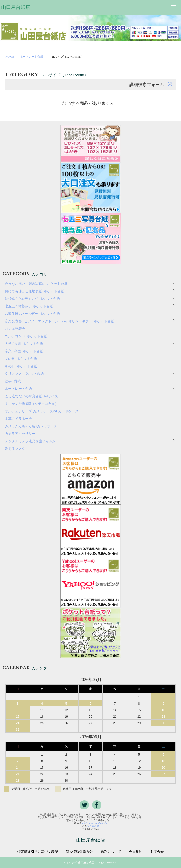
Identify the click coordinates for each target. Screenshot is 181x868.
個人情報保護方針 (79, 852)
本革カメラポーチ (18, 419)
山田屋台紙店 (16, 7)
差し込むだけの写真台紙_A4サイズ (31, 396)
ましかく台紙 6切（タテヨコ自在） (32, 404)
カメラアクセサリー (20, 434)
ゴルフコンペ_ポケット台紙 (26, 336)
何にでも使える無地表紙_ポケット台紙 (34, 291)
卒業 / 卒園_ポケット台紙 (24, 351)
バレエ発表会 (15, 329)
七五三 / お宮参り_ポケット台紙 (29, 306)
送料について (111, 852)
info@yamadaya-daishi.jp (94, 823)
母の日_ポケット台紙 (21, 366)
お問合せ (157, 852)
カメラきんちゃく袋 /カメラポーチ (31, 426)
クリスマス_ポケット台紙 (24, 374)
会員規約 (136, 852)
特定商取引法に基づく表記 (38, 852)
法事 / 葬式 (13, 381)
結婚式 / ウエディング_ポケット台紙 (32, 299)
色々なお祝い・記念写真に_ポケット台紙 (36, 284)
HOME (10, 57)
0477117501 (93, 826)
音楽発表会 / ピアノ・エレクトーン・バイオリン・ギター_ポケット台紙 (59, 321)
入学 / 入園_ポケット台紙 (24, 344)
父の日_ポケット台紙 (21, 359)
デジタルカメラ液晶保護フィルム (30, 441)
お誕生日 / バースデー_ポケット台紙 (32, 314)
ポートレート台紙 (31, 57)
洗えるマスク (15, 449)
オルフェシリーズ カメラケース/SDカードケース (43, 411)
